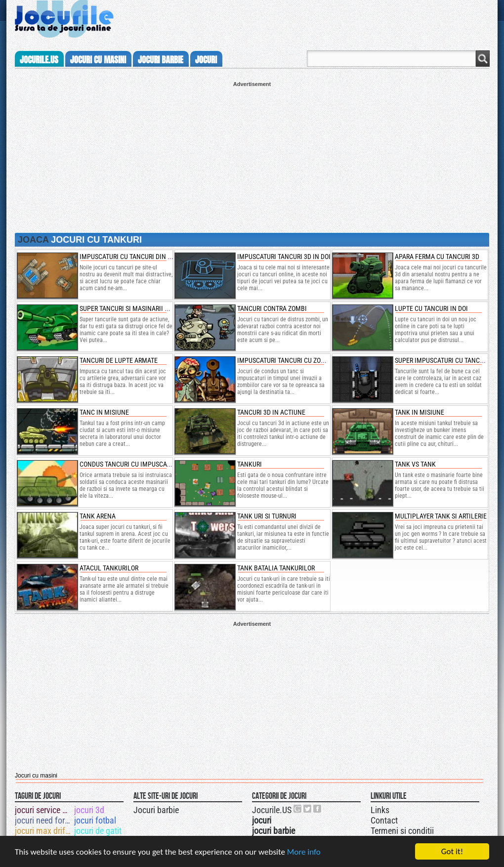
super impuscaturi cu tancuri (442, 360)
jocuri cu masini (98, 60)
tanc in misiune (104, 412)
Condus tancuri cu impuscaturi (129, 464)
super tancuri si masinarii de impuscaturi (146, 308)
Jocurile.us (39, 60)
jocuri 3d (89, 810)
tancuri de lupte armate (119, 360)
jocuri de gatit (98, 831)
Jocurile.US (272, 810)
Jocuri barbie (156, 810)
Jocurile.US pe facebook (318, 809)
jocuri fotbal (95, 820)
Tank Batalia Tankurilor (276, 568)
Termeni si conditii (402, 831)
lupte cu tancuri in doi (431, 308)
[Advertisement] (252, 156)
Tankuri (250, 464)
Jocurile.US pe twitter (308, 809)
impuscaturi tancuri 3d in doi (284, 257)
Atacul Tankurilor (109, 568)
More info (304, 852)
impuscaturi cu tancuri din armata (135, 257)
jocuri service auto (44, 810)
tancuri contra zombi (272, 308)
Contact (384, 820)
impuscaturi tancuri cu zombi (285, 360)
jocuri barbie (161, 60)
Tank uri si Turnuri (267, 516)
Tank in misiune (420, 412)
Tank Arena (98, 516)
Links (380, 810)
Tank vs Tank (415, 464)
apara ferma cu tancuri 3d (437, 257)
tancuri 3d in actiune (271, 412)
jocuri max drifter (44, 831)
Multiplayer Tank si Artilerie (441, 516)
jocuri (206, 60)
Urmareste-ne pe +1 (298, 809)
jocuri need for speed (44, 820)
